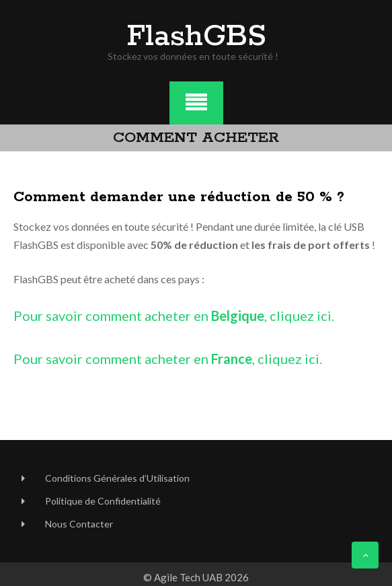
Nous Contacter (79, 524)
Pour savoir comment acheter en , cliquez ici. (174, 316)
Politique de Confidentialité (103, 501)
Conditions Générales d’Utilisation (117, 478)
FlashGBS (196, 37)
